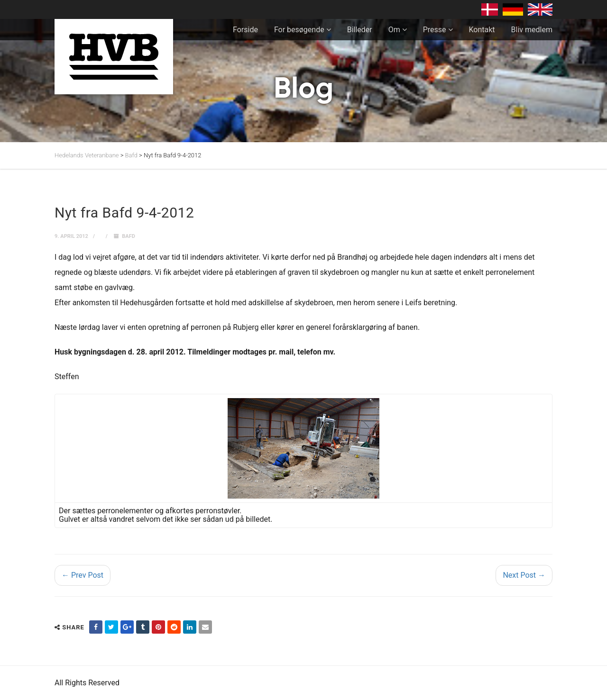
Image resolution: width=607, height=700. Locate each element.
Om (394, 30)
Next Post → (524, 575)
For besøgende (299, 30)
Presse (435, 30)
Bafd (129, 236)
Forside (245, 30)
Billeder (360, 30)
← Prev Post (83, 575)
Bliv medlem (532, 30)
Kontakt (482, 30)
